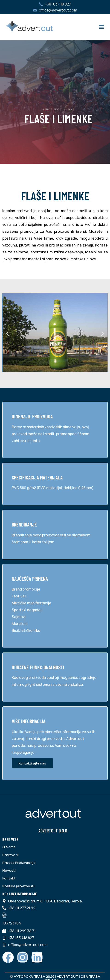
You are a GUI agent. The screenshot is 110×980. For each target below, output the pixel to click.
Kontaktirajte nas (32, 763)
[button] (7, 334)
